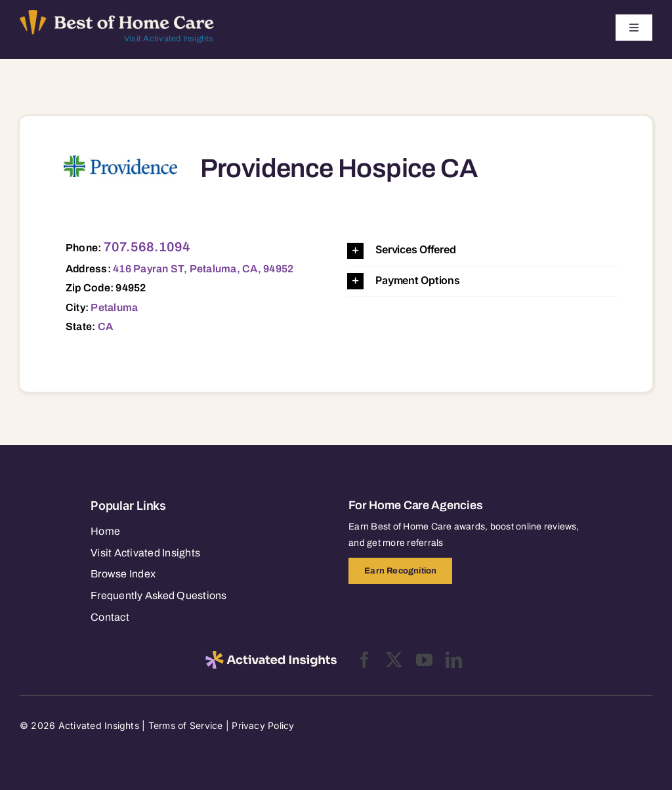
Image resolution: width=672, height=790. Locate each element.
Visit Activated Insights (169, 39)
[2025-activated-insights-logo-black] (271, 656)
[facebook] (365, 660)
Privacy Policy (263, 725)
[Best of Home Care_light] (117, 15)
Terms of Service (186, 725)
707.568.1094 (147, 247)
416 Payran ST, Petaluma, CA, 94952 (203, 269)
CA (105, 326)
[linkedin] (454, 660)
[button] (483, 250)
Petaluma (114, 307)
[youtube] (424, 660)
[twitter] (394, 660)
